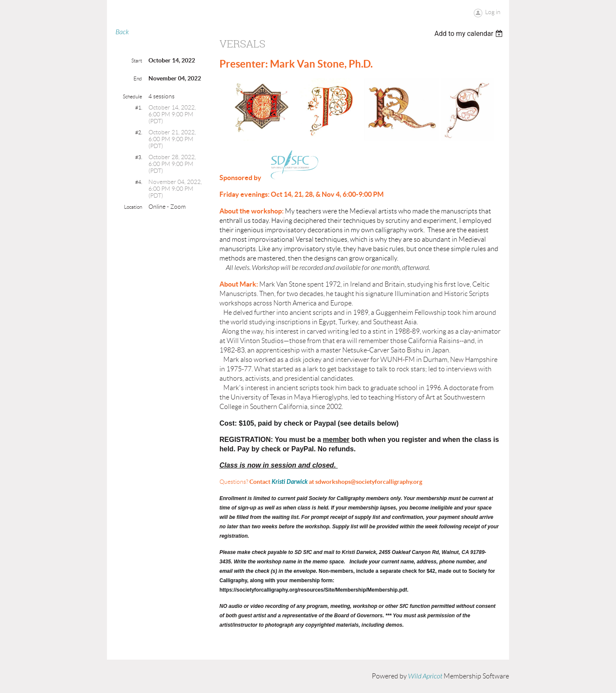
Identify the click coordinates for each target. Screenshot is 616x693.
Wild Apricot (425, 676)
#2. (139, 132)
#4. (139, 182)
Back (122, 32)
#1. (139, 108)
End (138, 78)
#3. (139, 157)
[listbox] (469, 34)
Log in (493, 12)
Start (137, 61)
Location (133, 207)
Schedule (132, 96)
